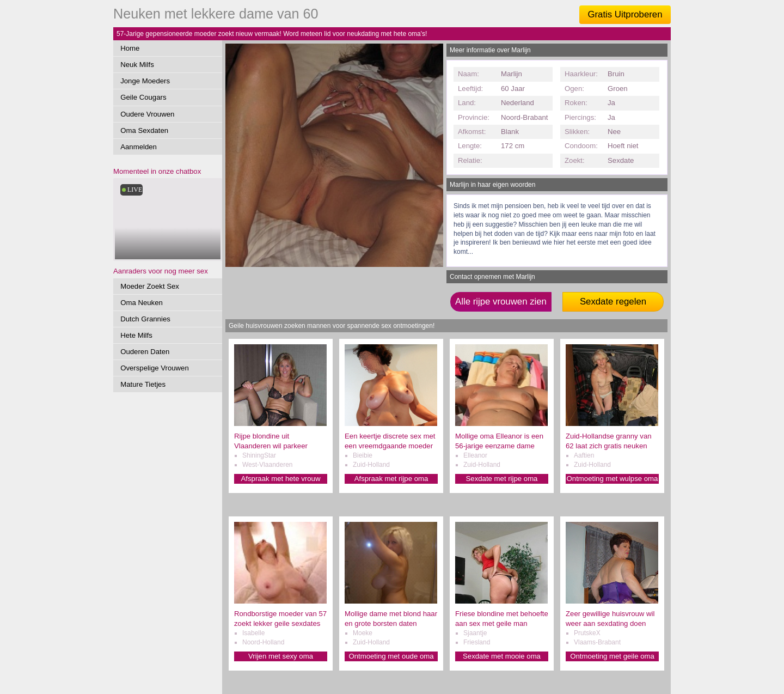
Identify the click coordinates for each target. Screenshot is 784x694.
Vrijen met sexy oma (281, 656)
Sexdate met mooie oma (502, 656)
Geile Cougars (143, 97)
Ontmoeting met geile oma (612, 656)
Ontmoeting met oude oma (391, 656)
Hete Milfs (136, 335)
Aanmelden (139, 147)
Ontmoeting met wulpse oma (612, 479)
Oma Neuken (142, 303)
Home (130, 48)
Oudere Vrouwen (147, 114)
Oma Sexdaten (144, 130)
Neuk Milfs (137, 65)
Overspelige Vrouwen (155, 368)
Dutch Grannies (145, 319)
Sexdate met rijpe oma (502, 479)
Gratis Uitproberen (625, 14)
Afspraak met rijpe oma (391, 479)
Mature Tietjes (143, 384)
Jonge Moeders (145, 81)
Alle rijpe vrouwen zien (501, 302)
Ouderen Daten (145, 352)
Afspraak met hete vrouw (281, 479)
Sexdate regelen (613, 302)
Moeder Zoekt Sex (150, 286)
